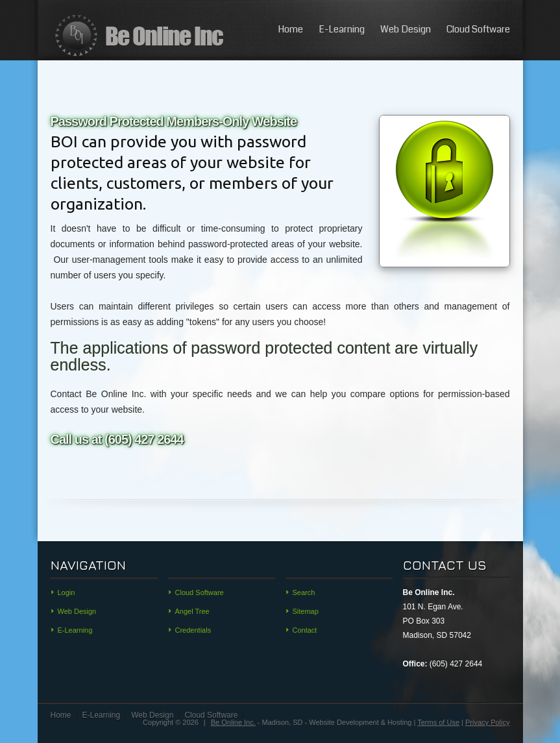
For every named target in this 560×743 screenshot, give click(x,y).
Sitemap (306, 611)
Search (304, 592)
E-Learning (342, 29)
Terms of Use (438, 722)
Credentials (193, 630)
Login (67, 592)
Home (290, 29)
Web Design (406, 29)
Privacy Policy (487, 722)
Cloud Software (478, 29)
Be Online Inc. (233, 722)
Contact (305, 630)
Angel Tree (192, 611)
